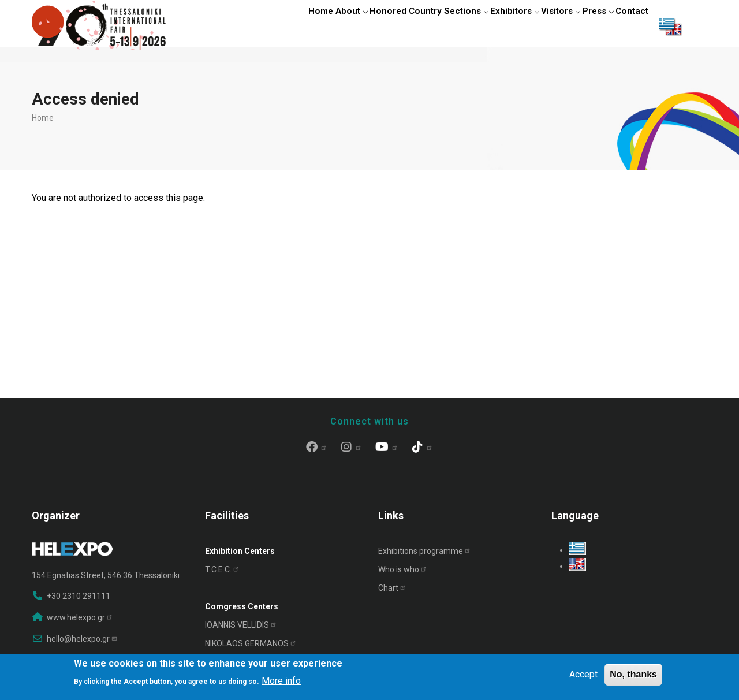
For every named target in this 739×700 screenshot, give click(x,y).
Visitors (542, 26)
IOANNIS (241, 630)
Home (273, 26)
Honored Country (369, 26)
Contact (629, 26)
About (310, 26)
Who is (403, 575)
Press (587, 26)
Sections (434, 26)
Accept (583, 674)
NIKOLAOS (251, 649)
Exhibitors (489, 26)
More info (281, 681)
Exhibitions (425, 556)
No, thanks (633, 674)
